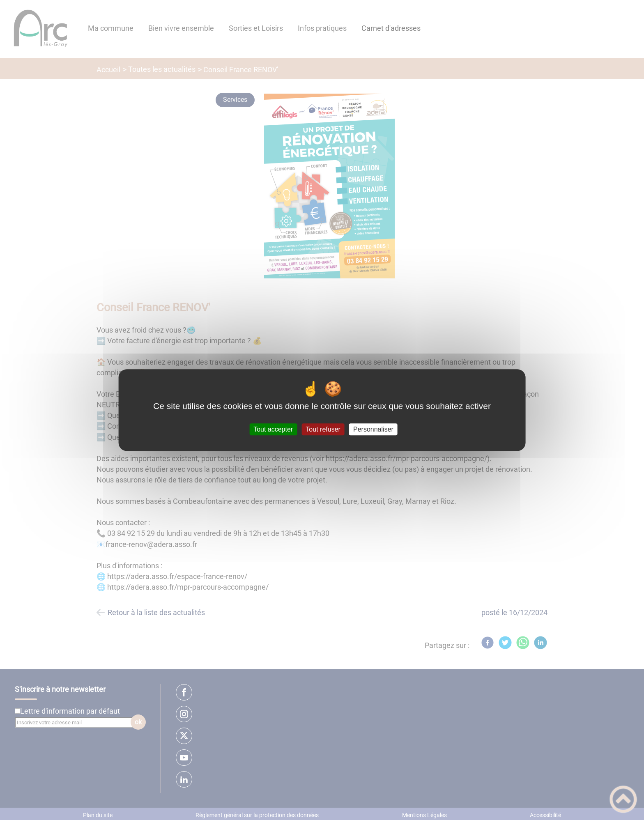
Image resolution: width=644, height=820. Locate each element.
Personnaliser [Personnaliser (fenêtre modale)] (373, 429)
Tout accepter (273, 429)
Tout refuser (323, 429)
